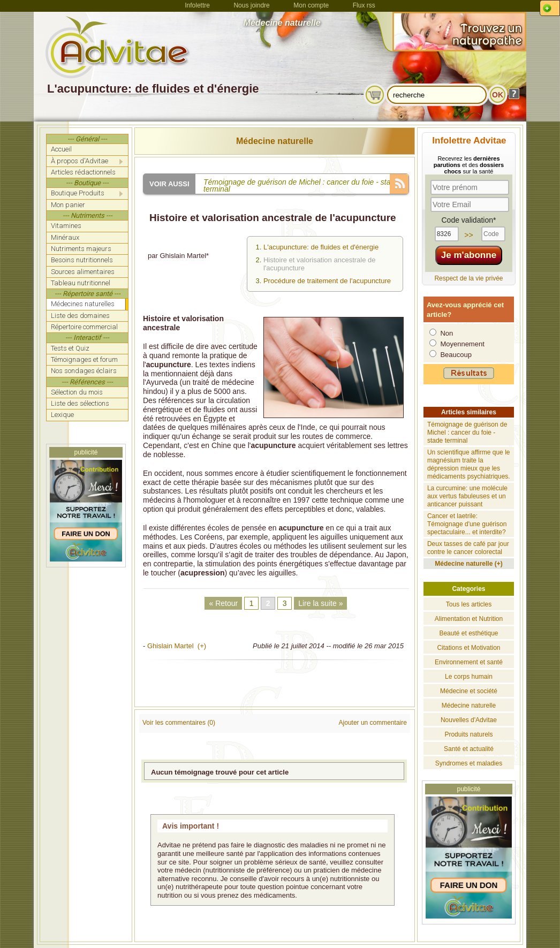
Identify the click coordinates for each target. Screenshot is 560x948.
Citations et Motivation (468, 648)
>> (468, 235)
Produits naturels (468, 734)
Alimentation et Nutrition (469, 619)
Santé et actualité (469, 749)
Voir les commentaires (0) (179, 723)
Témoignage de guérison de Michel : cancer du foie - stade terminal (467, 433)
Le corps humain (469, 677)
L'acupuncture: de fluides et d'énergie (321, 247)
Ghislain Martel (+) (177, 646)
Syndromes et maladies (469, 763)
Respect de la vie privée (468, 278)
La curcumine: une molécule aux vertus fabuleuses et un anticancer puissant (467, 496)
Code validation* (468, 220)
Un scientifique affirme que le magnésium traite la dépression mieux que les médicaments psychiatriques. (469, 464)
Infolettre (197, 5)
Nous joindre (251, 5)
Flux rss (364, 5)
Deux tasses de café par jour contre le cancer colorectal (468, 548)
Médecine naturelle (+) (468, 564)
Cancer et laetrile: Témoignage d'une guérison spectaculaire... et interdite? (467, 524)
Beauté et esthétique (468, 633)
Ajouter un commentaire (373, 723)
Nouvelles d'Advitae (469, 720)
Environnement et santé (469, 662)
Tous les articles (469, 604)
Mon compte (311, 5)
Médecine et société (469, 691)
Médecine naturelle (275, 141)
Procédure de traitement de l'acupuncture (327, 281)
